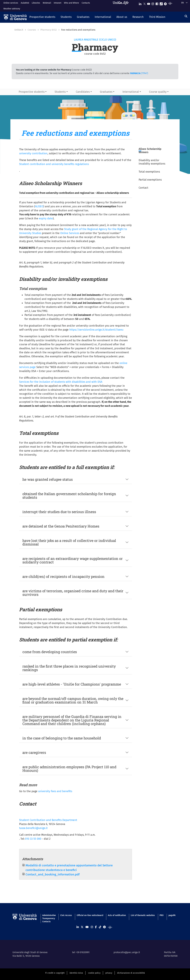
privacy (109, 973)
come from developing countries (50, 652)
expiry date (46, 218)
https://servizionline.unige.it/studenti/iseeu (96, 330)
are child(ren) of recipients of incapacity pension (63, 577)
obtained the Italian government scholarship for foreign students (69, 496)
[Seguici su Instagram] (153, 3)
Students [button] (60, 92)
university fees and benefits (55, 791)
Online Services (70, 233)
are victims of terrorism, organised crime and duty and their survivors (73, 593)
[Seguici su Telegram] (165, 3)
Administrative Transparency (49, 917)
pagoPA (172, 915)
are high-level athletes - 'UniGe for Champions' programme (72, 684)
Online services (11, 3)
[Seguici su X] (144, 3)
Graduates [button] (106, 92)
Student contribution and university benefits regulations (54, 164)
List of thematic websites (143, 915)
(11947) (139, 73)
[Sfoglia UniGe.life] (122, 6)
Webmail (47, 3)
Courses (32, 30)
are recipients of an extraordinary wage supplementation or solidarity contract (73, 560)
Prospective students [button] (32, 92)
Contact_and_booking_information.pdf (53, 874)
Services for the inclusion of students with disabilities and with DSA (61, 382)
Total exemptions (149, 172)
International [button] (131, 92)
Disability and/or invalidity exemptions (152, 162)
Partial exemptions (150, 180)
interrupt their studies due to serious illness (59, 512)
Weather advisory (12, 9)
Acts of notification (117, 915)
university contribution (33, 153)
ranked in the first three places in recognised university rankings (69, 668)
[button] (42, 17)
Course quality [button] (158, 92)
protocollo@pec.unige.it (127, 952)
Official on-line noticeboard (90, 915)
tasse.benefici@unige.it (33, 828)
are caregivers (34, 752)
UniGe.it (19, 30)
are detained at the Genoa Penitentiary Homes (61, 526)
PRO (162, 915)
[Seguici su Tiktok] (161, 3)
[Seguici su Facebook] (157, 3)
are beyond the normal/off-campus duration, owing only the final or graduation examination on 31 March (73, 700)
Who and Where (71, 3)
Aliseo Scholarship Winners (150, 151)
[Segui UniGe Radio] (170, 3)
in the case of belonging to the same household (62, 738)
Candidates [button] (83, 92)
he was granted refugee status (48, 479)
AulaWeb (25, 3)
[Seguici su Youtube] (149, 3)
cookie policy (94, 973)
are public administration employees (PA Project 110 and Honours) (69, 769)
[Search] (186, 16)
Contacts (86, 3)
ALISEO (39, 206)
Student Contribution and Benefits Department (48, 820)
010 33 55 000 (33, 839)
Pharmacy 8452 (49, 30)
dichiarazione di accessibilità (131, 973)
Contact (143, 188)
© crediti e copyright (55, 973)
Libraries (36, 3)
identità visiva (76, 973)
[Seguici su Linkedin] (140, 3)
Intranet (58, 3)
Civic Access (66, 915)
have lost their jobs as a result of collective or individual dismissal (69, 542)
